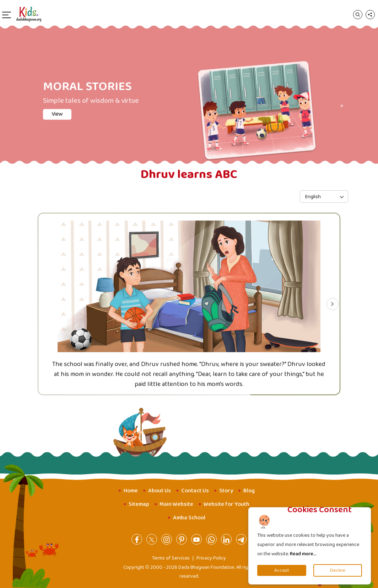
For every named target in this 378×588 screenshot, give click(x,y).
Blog (249, 491)
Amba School (189, 518)
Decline (338, 570)
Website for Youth (226, 504)
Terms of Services (171, 558)
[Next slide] (333, 304)
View (57, 114)
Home (131, 491)
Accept (282, 570)
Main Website (176, 504)
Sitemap (139, 504)
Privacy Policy (211, 558)
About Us (160, 491)
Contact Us (195, 491)
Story (226, 491)
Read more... (303, 554)
